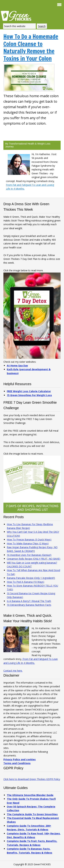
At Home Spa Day (17, 366)
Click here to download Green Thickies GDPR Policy (32, 779)
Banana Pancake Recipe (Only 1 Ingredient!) (31, 578)
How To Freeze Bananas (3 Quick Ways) (29, 540)
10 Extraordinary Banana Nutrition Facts (29, 605)
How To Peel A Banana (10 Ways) (26, 582)
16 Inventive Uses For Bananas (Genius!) (29, 555)
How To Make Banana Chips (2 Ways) (28, 543)
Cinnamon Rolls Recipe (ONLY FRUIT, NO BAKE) (34, 559)
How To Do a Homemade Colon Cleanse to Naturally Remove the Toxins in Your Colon (31, 47)
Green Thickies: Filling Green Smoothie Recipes (17, 16)
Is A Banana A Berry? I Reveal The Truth (29, 601)
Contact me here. (13, 671)
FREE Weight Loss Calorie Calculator (29, 391)
